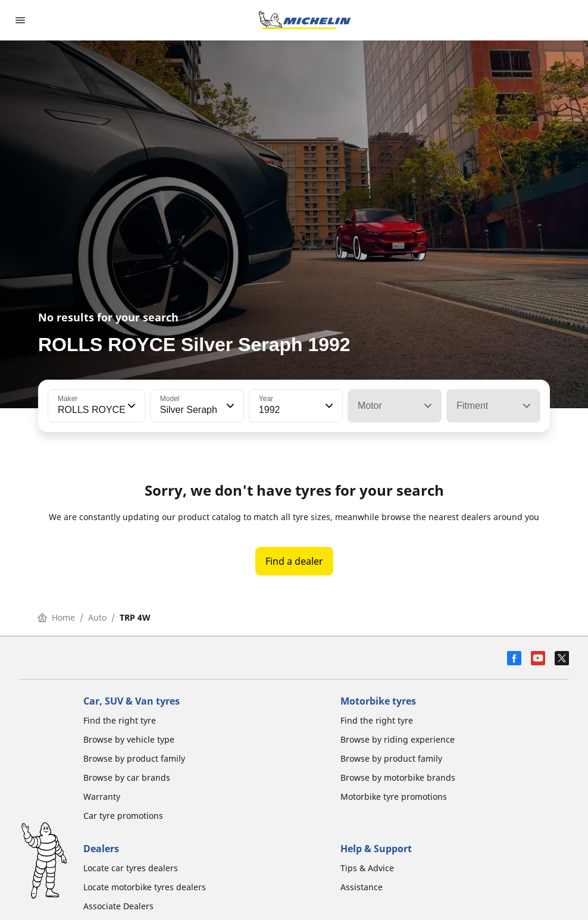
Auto (97, 617)
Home (56, 617)
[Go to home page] (305, 20)
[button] (130, 406)
